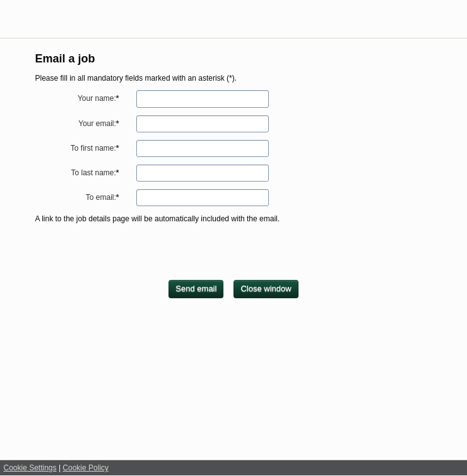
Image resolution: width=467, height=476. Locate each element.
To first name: (95, 148)
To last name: (95, 173)
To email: (103, 197)
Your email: (98, 124)
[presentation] (131, 255)
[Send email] (196, 289)
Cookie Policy (86, 468)
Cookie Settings (30, 468)
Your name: (98, 98)
